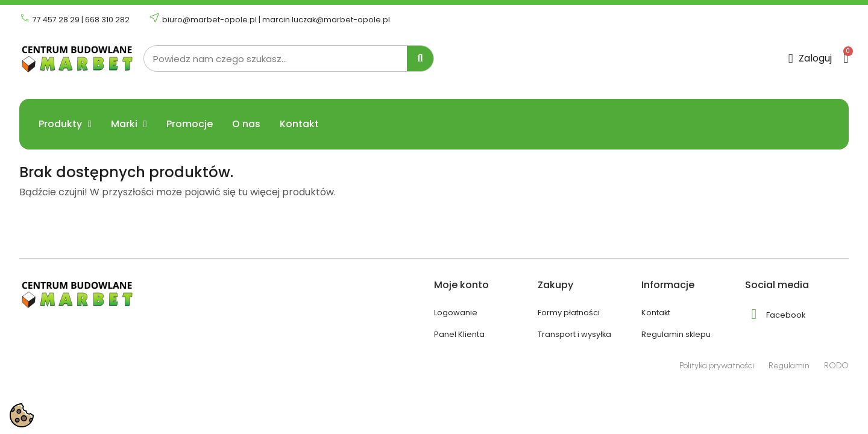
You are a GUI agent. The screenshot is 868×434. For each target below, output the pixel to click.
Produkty (65, 124)
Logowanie (456, 313)
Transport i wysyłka (574, 334)
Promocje (190, 124)
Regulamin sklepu (676, 334)
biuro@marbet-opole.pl (209, 20)
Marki (129, 124)
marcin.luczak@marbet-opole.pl (326, 20)
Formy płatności (569, 313)
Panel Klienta (459, 334)
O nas (246, 124)
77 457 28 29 (56, 20)
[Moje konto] (810, 59)
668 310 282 (107, 20)
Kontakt (299, 124)
